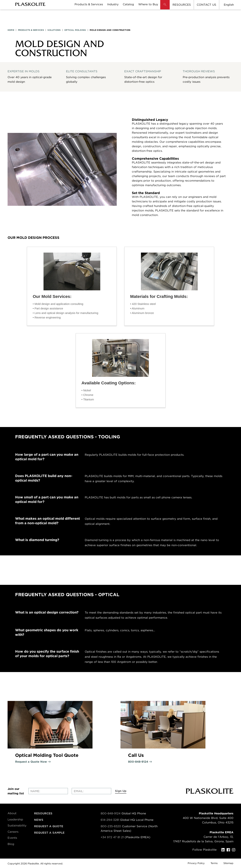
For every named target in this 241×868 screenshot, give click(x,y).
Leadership (15, 819)
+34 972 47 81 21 (112, 837)
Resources (43, 813)
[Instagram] (235, 850)
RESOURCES (182, 5)
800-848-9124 (111, 813)
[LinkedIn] (224, 850)
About (12, 813)
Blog (11, 844)
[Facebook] (229, 850)
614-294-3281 (110, 820)
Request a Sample (49, 833)
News (39, 820)
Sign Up (121, 791)
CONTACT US (206, 5)
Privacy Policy (196, 863)
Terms (214, 863)
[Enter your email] (91, 791)
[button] (165, 8)
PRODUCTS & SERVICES (31, 30)
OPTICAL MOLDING (75, 30)
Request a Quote (49, 826)
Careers (13, 832)
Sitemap (228, 863)
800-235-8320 (111, 826)
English (229, 5)
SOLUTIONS (54, 30)
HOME (11, 30)
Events (12, 838)
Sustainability (17, 826)
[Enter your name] (48, 791)
